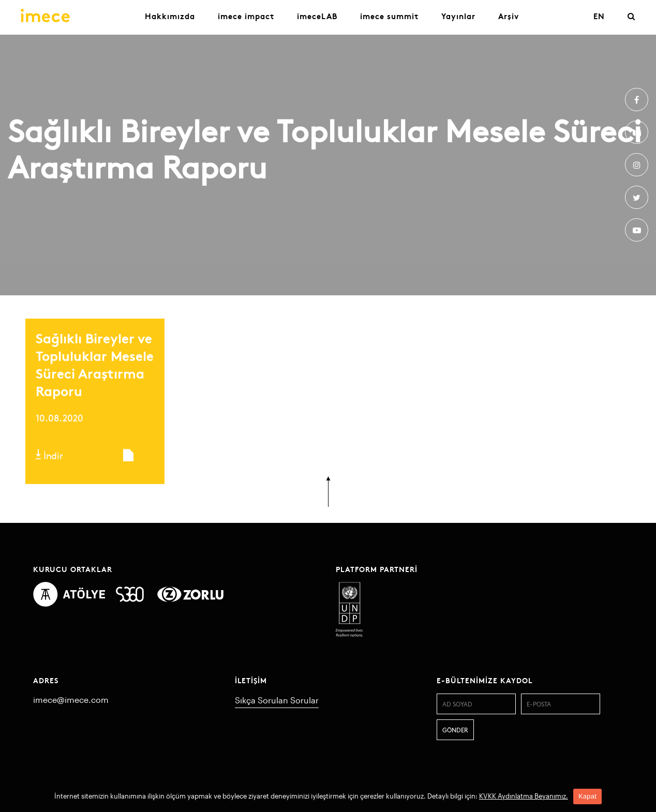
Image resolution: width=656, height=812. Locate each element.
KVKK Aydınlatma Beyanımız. (524, 796)
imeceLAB (317, 16)
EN (599, 16)
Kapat (587, 796)
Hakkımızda (170, 16)
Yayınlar (458, 16)
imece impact (246, 16)
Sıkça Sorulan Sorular (277, 700)
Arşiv (509, 16)
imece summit (389, 16)
